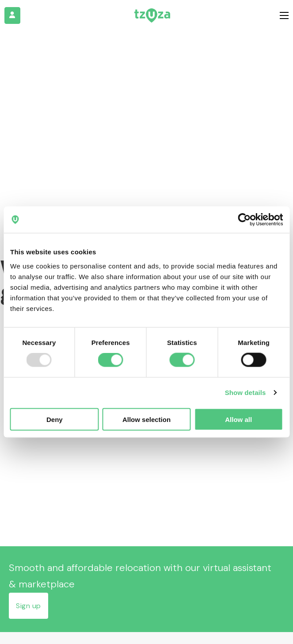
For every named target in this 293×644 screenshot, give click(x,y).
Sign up (29, 606)
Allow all (238, 419)
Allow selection (146, 419)
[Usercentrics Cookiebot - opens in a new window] (244, 220)
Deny (55, 419)
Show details (245, 393)
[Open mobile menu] (284, 15)
